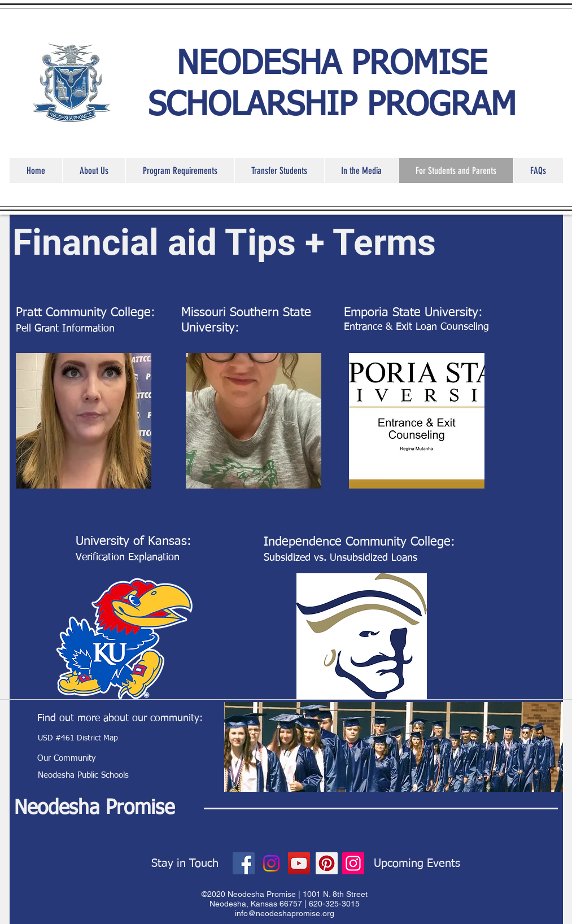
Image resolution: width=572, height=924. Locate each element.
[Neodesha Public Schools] (84, 775)
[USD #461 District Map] (78, 738)
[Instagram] (271, 863)
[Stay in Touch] (185, 864)
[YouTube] (299, 863)
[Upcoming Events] (417, 864)
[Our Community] (67, 758)
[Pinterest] (327, 863)
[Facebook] (244, 863)
